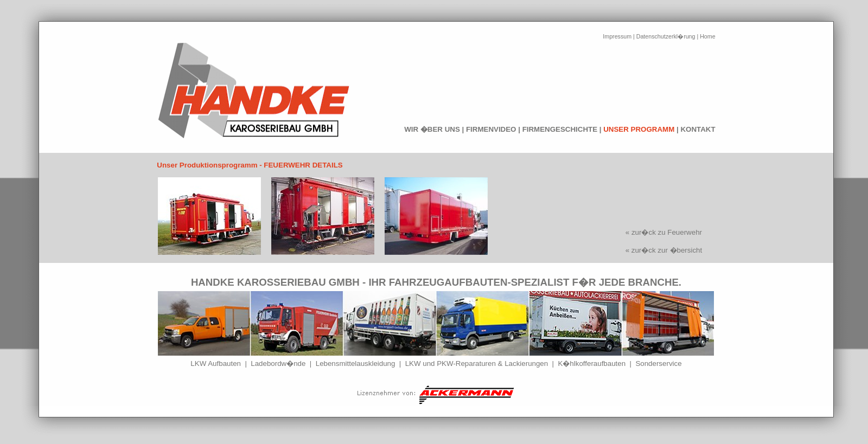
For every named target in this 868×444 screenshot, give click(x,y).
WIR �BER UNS (432, 129)
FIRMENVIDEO (491, 129)
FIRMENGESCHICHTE (560, 129)
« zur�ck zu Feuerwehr (664, 232)
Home (707, 36)
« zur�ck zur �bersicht (664, 250)
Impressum (617, 36)
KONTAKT (698, 129)
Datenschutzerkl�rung (666, 36)
